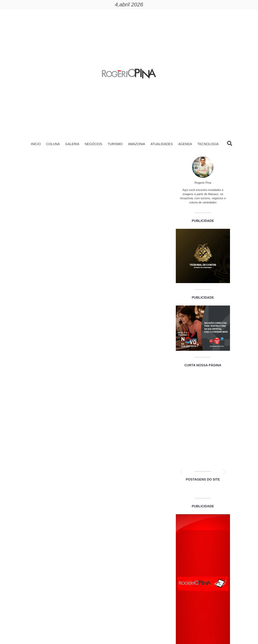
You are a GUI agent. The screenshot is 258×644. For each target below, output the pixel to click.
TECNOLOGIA (208, 144)
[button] (181, 472)
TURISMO (115, 144)
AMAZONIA (137, 144)
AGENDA (185, 144)
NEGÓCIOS (93, 144)
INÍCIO (36, 144)
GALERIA (72, 144)
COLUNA (53, 144)
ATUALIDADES (162, 144)
